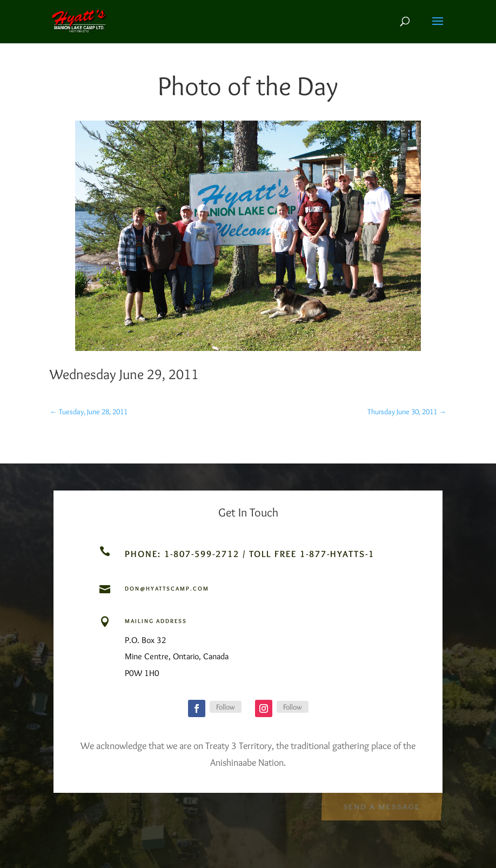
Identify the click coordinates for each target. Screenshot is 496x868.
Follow (226, 707)
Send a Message (381, 806)
